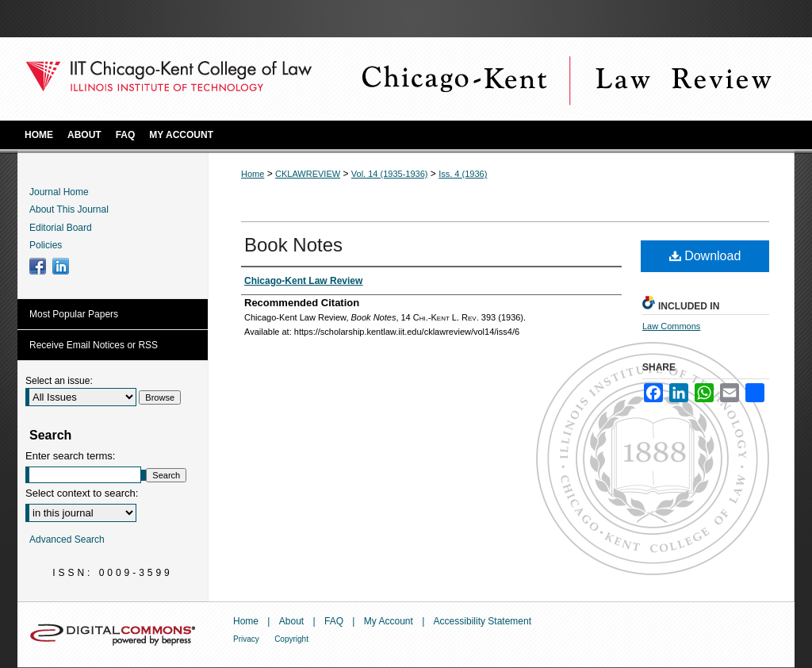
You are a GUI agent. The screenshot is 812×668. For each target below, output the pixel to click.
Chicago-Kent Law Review (565, 79)
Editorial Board (61, 228)
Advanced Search (67, 539)
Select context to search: (82, 493)
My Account (389, 621)
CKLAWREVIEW (308, 174)
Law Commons (671, 326)
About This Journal (69, 209)
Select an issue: (59, 381)
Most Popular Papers (74, 314)
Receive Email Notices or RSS (94, 345)
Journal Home (59, 192)
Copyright (291, 639)
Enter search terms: (70, 456)
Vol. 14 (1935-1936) (390, 174)
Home (253, 174)
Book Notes (293, 245)
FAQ (334, 621)
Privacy (246, 639)
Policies (46, 245)
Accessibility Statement (483, 621)
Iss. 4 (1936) (463, 174)
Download (705, 256)
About (291, 621)
